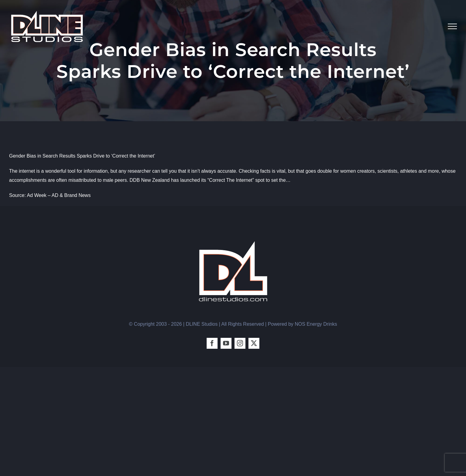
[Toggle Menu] (452, 26)
